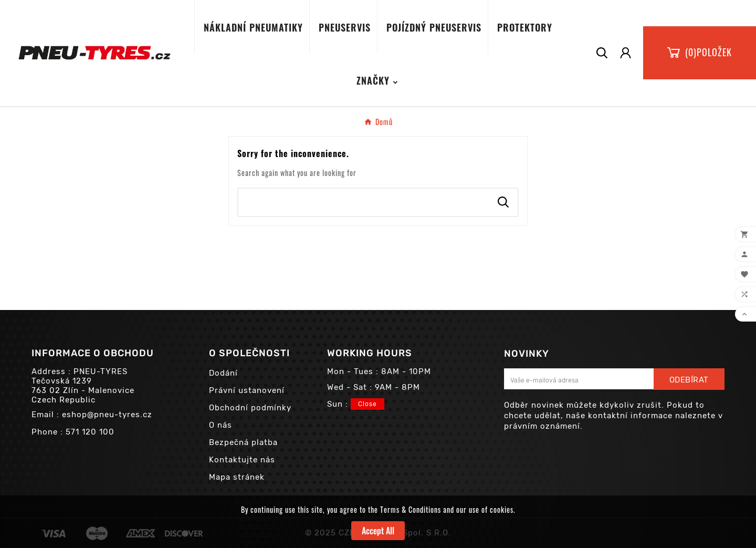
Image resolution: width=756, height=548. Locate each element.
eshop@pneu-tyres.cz (107, 415)
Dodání (223, 373)
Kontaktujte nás (242, 460)
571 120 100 (90, 432)
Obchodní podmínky (250, 408)
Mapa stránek (237, 477)
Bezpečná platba (243, 442)
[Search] (364, 202)
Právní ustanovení (247, 390)
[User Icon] (626, 53)
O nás (220, 425)
